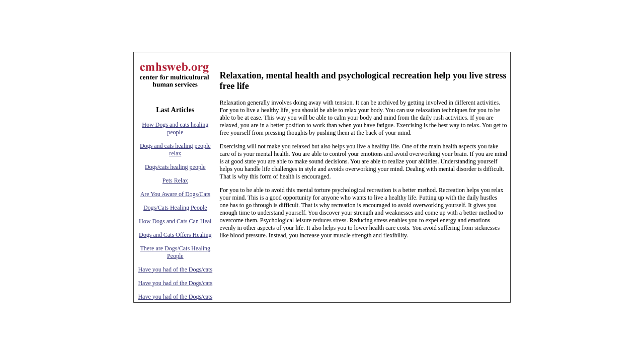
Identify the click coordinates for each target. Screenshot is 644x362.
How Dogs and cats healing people (175, 128)
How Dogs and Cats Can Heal (175, 221)
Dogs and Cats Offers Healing (175, 235)
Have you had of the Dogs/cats (175, 269)
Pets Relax (175, 180)
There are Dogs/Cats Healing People (175, 252)
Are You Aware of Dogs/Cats (175, 194)
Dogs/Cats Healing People (175, 208)
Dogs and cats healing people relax (175, 150)
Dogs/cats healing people (175, 167)
